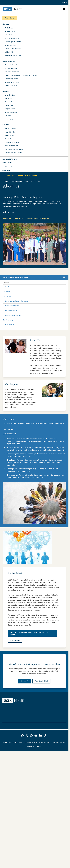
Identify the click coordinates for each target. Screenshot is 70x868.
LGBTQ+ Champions (12, 306)
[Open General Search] (64, 2)
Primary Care (9, 99)
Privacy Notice (18, 742)
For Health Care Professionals (15, 149)
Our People (6, 292)
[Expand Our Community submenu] (39, 320)
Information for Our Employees (39, 219)
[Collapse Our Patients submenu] (65, 296)
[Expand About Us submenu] (37, 282)
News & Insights (10, 132)
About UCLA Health (11, 129)
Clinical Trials (9, 52)
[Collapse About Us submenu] (65, 282)
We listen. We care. (60, 742)
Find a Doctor (9, 28)
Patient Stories (10, 136)
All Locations (9, 119)
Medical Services (10, 45)
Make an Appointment (12, 38)
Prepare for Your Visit (12, 65)
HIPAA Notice (7, 742)
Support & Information (12, 72)
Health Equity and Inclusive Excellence (22, 175)
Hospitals (8, 116)
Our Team (8, 287)
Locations (6, 91)
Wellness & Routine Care (13, 55)
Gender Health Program (13, 315)
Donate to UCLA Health (12, 142)
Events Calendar (10, 139)
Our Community (8, 320)
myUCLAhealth (8, 167)
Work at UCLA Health (12, 146)
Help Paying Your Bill (12, 79)
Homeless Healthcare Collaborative (17, 301)
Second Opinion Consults (13, 42)
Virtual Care (9, 35)
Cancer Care (9, 105)
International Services (12, 82)
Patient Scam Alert (11, 86)
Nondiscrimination (31, 742)
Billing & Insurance (11, 68)
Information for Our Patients (13, 219)
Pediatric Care (9, 102)
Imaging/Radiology (11, 112)
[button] (34, 159)
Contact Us (6, 170)
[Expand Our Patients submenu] (38, 296)
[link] (22, 736)
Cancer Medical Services (13, 49)
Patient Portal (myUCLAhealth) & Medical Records (21, 75)
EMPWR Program (11, 310)
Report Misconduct (45, 742)
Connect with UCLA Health (13, 153)
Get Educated (10, 325)
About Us (6, 282)
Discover (5, 125)
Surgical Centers (10, 109)
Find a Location (10, 31)
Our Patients (7, 296)
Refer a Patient (7, 162)
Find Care (6, 24)
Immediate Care (10, 95)
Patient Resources (9, 61)
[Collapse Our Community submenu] (65, 320)
